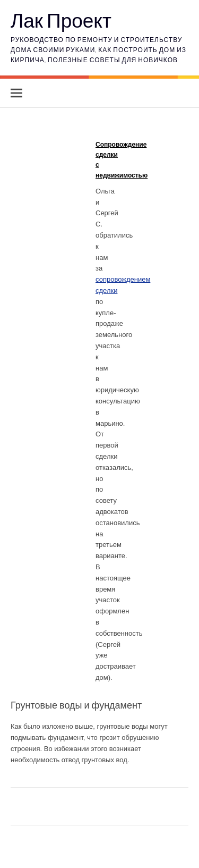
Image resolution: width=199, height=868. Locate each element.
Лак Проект (61, 20)
